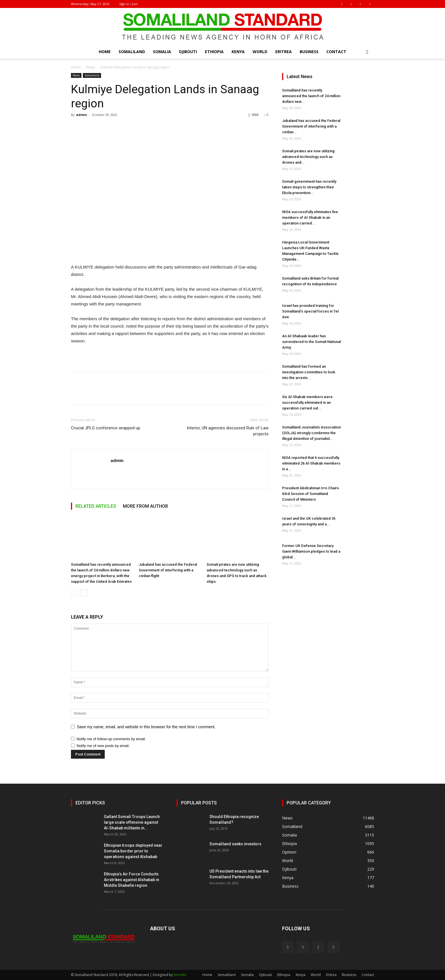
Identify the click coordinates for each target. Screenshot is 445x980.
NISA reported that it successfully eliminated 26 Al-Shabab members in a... (311, 463)
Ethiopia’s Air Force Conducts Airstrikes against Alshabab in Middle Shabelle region (132, 880)
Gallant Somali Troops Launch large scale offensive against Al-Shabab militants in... (132, 822)
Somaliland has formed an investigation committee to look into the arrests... (309, 372)
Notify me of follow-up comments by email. (111, 739)
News (91, 67)
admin (82, 115)
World (260, 52)
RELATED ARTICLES (96, 506)
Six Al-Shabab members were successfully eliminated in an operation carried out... (307, 402)
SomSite (180, 975)
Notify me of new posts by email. (103, 746)
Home (105, 52)
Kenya (238, 52)
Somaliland (132, 52)
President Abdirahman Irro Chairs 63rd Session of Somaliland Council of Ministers (310, 494)
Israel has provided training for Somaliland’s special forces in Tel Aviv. (310, 311)
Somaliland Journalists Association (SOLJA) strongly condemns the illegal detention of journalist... (311, 433)
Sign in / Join (128, 4)
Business (309, 52)
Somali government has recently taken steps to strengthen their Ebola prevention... (309, 187)
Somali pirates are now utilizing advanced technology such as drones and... (308, 157)
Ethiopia (214, 52)
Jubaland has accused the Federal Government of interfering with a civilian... (311, 126)
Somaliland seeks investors (235, 844)
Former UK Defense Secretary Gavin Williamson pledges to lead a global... (311, 551)
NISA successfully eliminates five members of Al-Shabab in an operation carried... (310, 218)
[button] (367, 52)
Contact (336, 52)
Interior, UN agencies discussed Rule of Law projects (228, 431)
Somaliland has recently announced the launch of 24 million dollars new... (311, 96)
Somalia (162, 52)
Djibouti (188, 52)
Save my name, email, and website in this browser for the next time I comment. (146, 727)
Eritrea (284, 52)
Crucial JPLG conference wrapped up (106, 428)
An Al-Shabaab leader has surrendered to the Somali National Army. (311, 342)
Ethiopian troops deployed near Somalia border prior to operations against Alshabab (133, 851)
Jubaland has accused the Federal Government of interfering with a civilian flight (168, 570)
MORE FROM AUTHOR (145, 506)
